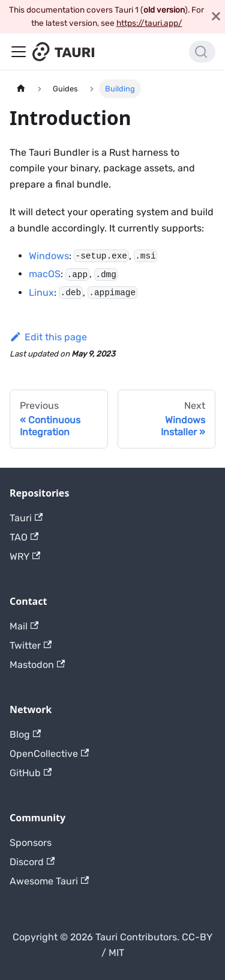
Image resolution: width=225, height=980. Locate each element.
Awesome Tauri (49, 881)
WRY (25, 556)
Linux (41, 292)
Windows (49, 256)
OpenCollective (49, 754)
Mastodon (37, 665)
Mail (24, 626)
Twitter (31, 645)
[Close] (216, 17)
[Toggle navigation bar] (19, 52)
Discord (32, 862)
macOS (45, 274)
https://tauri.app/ (149, 23)
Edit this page (48, 337)
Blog (25, 734)
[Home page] (21, 89)
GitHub (31, 773)
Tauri (26, 518)
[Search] (202, 52)
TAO (24, 537)
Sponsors (31, 843)
